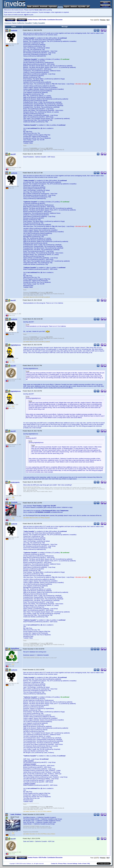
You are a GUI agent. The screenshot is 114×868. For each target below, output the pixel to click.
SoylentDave (15, 648)
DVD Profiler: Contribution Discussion (51, 20)
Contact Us (54, 864)
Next (108, 20)
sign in (26, 15)
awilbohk (14, 31)
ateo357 (13, 154)
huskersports (15, 482)
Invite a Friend (82, 864)
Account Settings (72, 864)
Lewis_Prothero (16, 814)
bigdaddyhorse (16, 345)
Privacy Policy (62, 864)
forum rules (38, 10)
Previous (102, 20)
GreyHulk (14, 502)
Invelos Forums (33, 20)
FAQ (89, 864)
